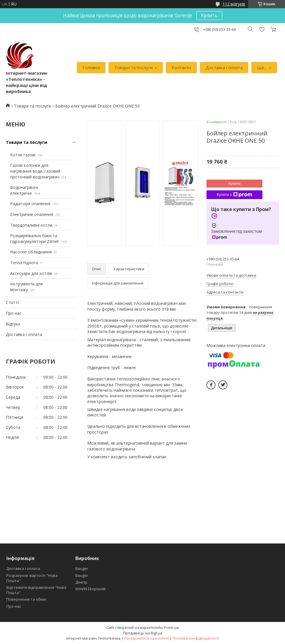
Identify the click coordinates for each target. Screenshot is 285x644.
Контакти (181, 67)
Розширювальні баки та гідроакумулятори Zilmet (34, 238)
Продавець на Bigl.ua (143, 633)
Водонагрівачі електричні (24, 190)
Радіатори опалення (30, 204)
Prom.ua (171, 627)
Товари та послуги (133, 67)
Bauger (82, 568)
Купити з (234, 195)
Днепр (81, 582)
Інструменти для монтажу (26, 287)
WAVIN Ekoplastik (91, 589)
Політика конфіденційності (196, 638)
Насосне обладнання (31, 252)
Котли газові (23, 155)
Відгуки (13, 324)
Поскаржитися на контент (147, 638)
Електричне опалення (32, 214)
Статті (12, 302)
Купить (209, 15)
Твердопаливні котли (31, 225)
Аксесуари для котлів (31, 273)
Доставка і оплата (224, 67)
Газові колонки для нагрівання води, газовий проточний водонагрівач (35, 171)
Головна (91, 67)
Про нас (14, 313)
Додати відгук (262, 29)
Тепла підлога (24, 263)
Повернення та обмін (26, 599)
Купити (234, 184)
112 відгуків (234, 4)
